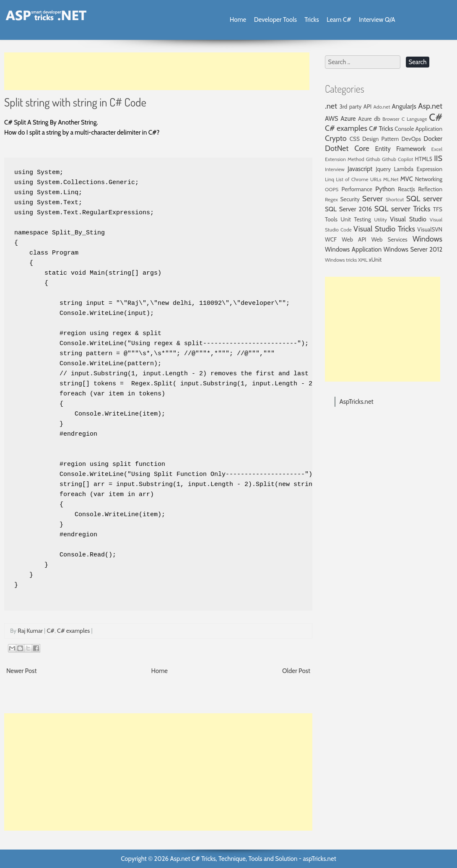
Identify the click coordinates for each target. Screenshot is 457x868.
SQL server (424, 199)
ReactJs (406, 189)
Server (373, 199)
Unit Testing (356, 219)
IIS (438, 159)
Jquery (383, 169)
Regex (331, 199)
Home (238, 20)
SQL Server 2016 (348, 209)
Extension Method (345, 159)
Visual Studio (408, 219)
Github (373, 159)
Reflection (430, 189)
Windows (427, 239)
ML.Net (391, 179)
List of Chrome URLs (358, 179)
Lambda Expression (418, 169)
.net (331, 106)
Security (350, 199)
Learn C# (339, 20)
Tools (331, 219)
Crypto (336, 138)
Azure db (369, 119)
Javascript (360, 169)
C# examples (73, 631)
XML (363, 260)
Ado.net (382, 107)
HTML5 (424, 159)
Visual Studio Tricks (384, 229)
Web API (354, 239)
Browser (391, 119)
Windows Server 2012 (413, 249)
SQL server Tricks (402, 209)
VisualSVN (430, 229)
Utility (380, 220)
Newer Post (22, 671)
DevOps (411, 139)
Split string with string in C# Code (75, 102)
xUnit (375, 260)
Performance (357, 189)
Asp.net (430, 106)
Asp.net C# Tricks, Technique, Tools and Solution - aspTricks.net (253, 859)
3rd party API (355, 107)
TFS (438, 209)
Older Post (296, 671)
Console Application (418, 129)
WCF (331, 239)
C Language (414, 119)
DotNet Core (347, 148)
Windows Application (353, 249)
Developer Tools (275, 20)
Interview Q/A (377, 20)
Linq (330, 179)
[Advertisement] (157, 71)
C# (50, 631)
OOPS (332, 189)
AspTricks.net (357, 402)
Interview (335, 169)
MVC (407, 179)
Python (385, 189)
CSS (355, 139)
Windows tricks (341, 260)
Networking (429, 179)
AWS (332, 119)
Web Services (389, 239)
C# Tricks (381, 129)
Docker (433, 139)
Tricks (312, 20)
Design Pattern (380, 139)
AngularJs (404, 107)
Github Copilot (398, 159)
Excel (437, 149)
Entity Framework (401, 149)
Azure (348, 119)
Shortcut (395, 199)
